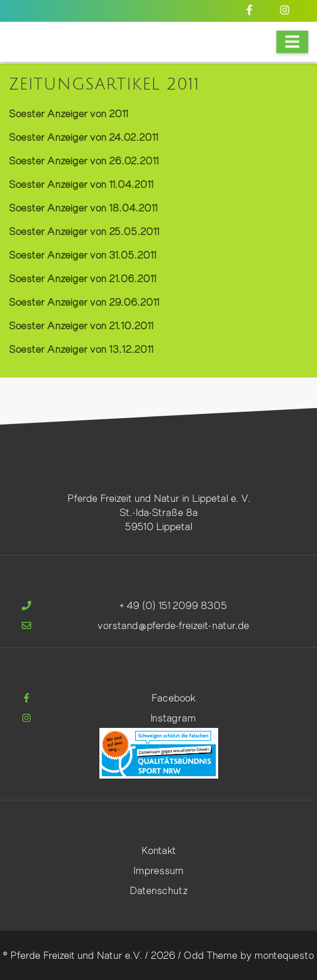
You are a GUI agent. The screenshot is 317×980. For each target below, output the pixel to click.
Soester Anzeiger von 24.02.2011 (83, 137)
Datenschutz (158, 890)
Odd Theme (211, 955)
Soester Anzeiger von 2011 (68, 113)
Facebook (173, 698)
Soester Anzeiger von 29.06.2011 (84, 302)
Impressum (158, 870)
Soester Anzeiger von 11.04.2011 (81, 184)
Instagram (173, 718)
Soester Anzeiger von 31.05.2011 (82, 255)
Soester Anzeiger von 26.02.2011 (84, 160)
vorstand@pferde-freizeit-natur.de (173, 625)
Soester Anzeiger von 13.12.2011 (81, 349)
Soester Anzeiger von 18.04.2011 (83, 208)
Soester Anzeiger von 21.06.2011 (82, 278)
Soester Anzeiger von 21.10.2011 (81, 325)
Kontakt (158, 850)
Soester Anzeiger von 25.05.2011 (84, 231)
